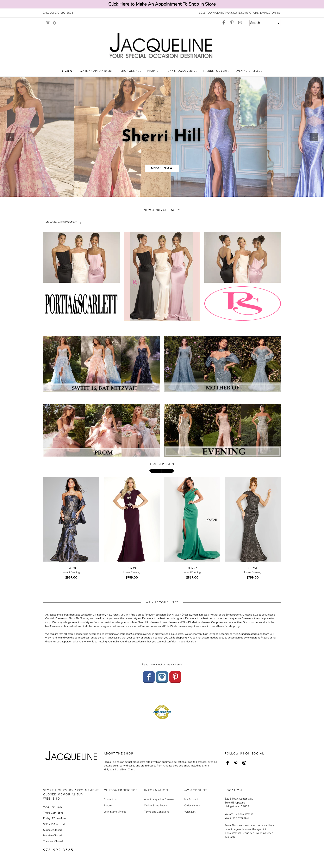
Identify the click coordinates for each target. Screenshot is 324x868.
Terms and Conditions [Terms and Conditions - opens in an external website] (157, 812)
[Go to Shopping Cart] (48, 23)
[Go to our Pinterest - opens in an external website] (175, 677)
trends (179, 665)
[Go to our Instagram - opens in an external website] (162, 677)
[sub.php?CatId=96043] (162, 137)
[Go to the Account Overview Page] (55, 23)
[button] (68, 71)
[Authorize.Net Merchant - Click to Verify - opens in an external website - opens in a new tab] (162, 712)
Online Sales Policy (155, 806)
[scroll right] (168, 471)
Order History (192, 806)
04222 (192, 568)
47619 (132, 568)
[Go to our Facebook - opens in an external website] (149, 677)
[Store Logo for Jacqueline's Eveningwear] (162, 46)
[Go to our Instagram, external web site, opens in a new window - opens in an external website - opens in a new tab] (240, 23)
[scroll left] (155, 471)
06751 (253, 568)
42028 (71, 568)
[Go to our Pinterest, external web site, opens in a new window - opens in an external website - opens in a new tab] (232, 23)
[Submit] (278, 23)
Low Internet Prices (115, 812)
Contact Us (110, 799)
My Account (191, 799)
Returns (108, 806)
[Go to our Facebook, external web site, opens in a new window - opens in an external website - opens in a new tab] (224, 23)
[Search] (265, 23)
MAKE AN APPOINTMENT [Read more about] (61, 222)
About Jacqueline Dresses (159, 799)
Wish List (190, 812)
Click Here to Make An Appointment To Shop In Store (162, 4)
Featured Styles (162, 464)
